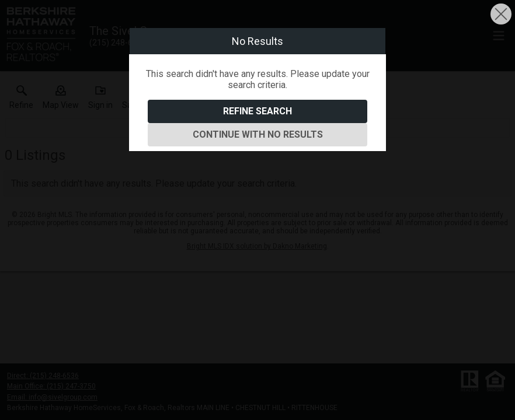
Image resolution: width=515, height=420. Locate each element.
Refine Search (257, 111)
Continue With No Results (258, 134)
